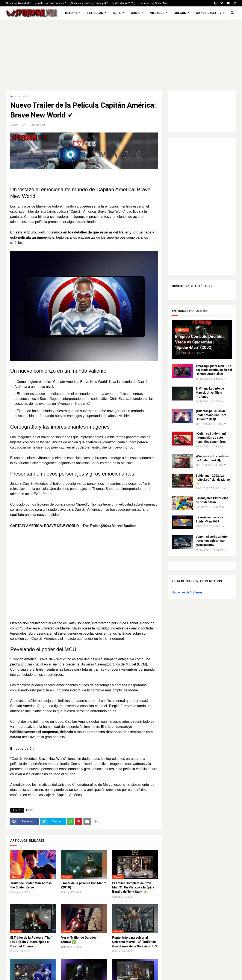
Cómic (136, 13)
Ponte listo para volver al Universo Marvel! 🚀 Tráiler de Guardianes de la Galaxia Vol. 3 (135, 942)
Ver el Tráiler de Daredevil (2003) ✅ (80, 940)
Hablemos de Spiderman (188, 592)
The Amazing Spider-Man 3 (155, 3)
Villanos (157, 13)
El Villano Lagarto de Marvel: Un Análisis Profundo (210, 393)
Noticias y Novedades (19, 3)
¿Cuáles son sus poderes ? (51, 3)
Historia (71, 13)
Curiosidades (206, 13)
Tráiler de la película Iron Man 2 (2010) (84, 885)
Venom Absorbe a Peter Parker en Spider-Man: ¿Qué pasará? (212, 541)
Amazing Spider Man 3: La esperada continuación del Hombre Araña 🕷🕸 (214, 370)
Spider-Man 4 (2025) (123, 3)
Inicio (14, 96)
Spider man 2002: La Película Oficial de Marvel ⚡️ (213, 480)
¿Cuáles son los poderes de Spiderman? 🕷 (212, 458)
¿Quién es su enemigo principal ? (89, 3)
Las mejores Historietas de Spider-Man (212, 500)
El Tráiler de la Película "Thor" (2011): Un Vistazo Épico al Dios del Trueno (31, 942)
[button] (222, 13)
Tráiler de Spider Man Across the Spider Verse (31, 885)
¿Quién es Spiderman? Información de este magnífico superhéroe (211, 438)
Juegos (180, 13)
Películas (95, 13)
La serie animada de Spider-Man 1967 (209, 519)
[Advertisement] (121, 55)
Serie (117, 13)
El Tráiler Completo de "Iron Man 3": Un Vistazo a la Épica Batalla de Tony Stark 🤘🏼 (133, 887)
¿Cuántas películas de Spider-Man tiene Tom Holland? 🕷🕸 (211, 415)
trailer (25, 96)
